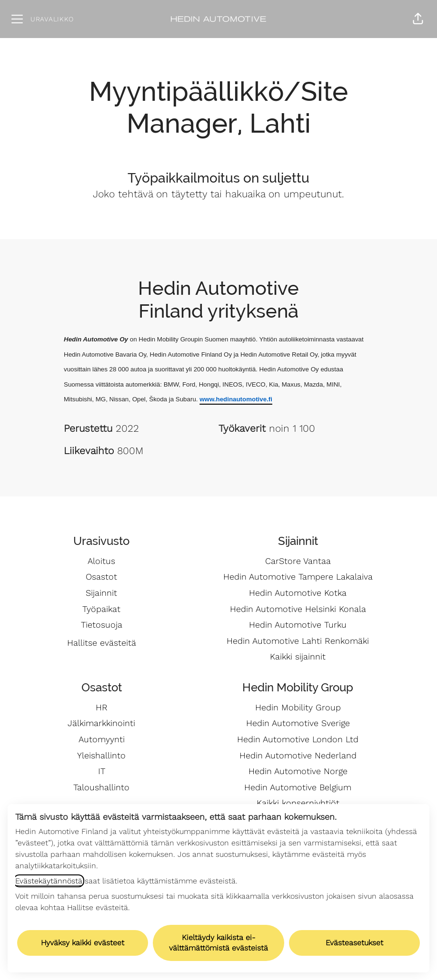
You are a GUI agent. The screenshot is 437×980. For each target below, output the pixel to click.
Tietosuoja (102, 625)
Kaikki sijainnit (298, 656)
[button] (418, 19)
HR (102, 707)
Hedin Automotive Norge (298, 771)
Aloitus (101, 561)
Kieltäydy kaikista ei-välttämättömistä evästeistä (218, 943)
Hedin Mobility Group (298, 707)
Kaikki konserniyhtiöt (298, 803)
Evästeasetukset (354, 943)
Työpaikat (101, 609)
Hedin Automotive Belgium (298, 787)
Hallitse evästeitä (102, 643)
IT (102, 771)
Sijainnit (101, 593)
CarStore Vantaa (298, 561)
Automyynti (102, 739)
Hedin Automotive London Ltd (298, 739)
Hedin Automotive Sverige (298, 723)
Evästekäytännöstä (49, 881)
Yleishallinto (101, 755)
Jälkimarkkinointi (101, 723)
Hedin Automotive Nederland (298, 755)
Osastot (101, 577)
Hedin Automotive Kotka (298, 593)
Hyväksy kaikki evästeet (83, 943)
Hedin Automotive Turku (298, 625)
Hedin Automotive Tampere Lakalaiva (298, 577)
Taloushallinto (101, 787)
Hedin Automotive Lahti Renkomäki (298, 641)
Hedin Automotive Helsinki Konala (298, 609)
